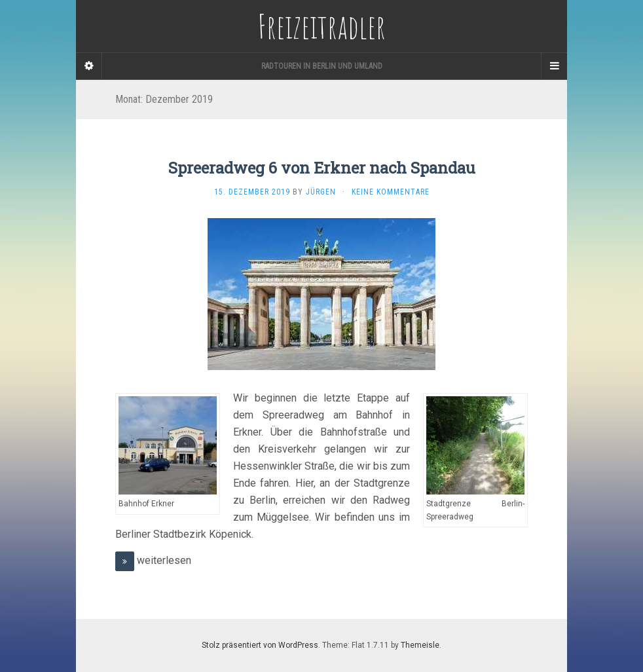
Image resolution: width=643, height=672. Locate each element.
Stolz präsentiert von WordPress (260, 645)
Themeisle (420, 645)
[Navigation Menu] (554, 66)
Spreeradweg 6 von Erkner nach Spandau (322, 168)
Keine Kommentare (391, 192)
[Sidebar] (89, 66)
